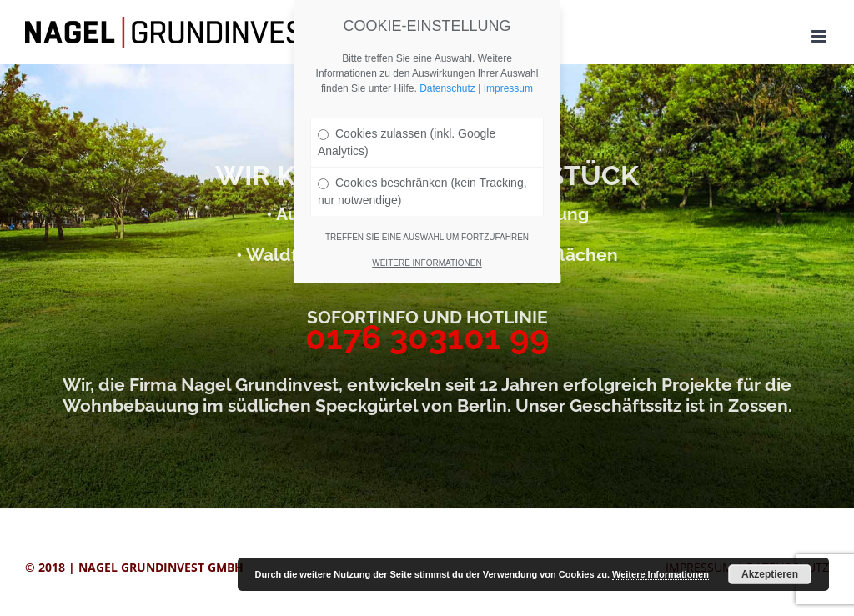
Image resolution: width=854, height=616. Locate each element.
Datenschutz (447, 88)
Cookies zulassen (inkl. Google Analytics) (407, 142)
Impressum (508, 88)
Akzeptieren (770, 574)
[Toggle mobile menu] (820, 36)
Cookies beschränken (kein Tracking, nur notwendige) (422, 191)
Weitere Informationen (661, 574)
